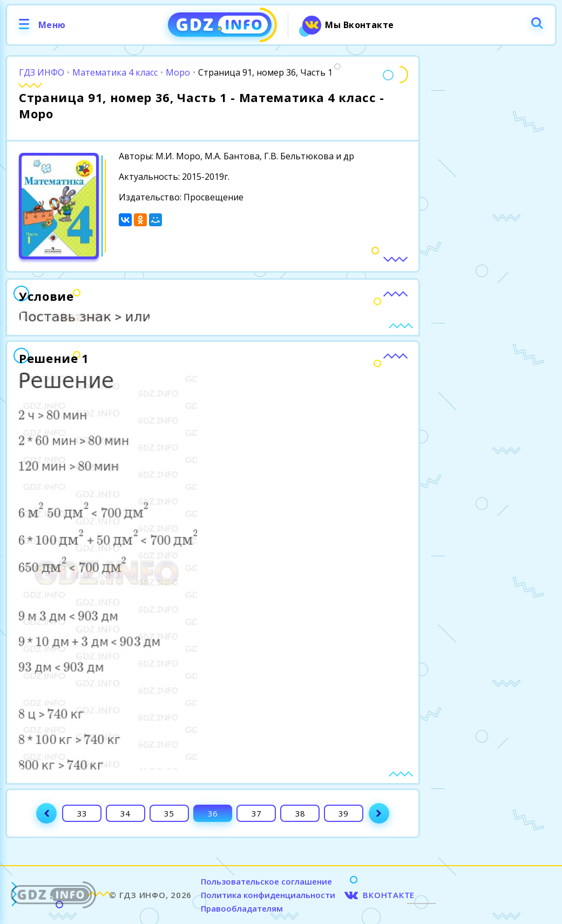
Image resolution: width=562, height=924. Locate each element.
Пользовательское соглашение (266, 881)
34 (125, 813)
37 (256, 813)
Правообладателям (242, 908)
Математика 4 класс (115, 72)
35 (169, 813)
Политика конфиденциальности (268, 895)
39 (343, 813)
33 (82, 813)
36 (213, 813)
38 (300, 813)
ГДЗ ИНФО (42, 72)
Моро (178, 72)
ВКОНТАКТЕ (389, 895)
